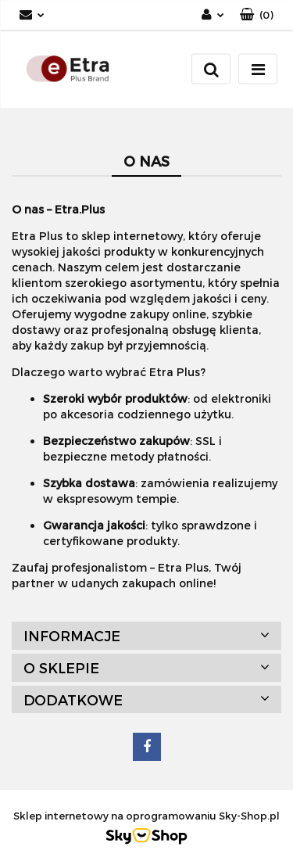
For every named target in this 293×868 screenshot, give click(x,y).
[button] (257, 15)
